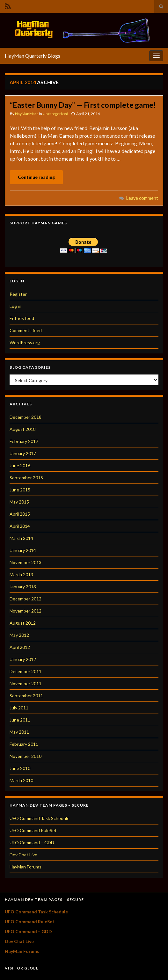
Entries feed (22, 318)
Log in (15, 306)
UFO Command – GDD (32, 842)
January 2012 (23, 659)
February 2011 (24, 744)
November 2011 (26, 683)
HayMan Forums (26, 867)
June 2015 (20, 490)
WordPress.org (25, 342)
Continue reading (36, 177)
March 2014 (21, 538)
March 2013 (21, 574)
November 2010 (26, 756)
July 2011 (19, 708)
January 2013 (23, 587)
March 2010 (21, 780)
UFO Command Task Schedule (40, 818)
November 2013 (26, 562)
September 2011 (26, 696)
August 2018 (23, 429)
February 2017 (24, 441)
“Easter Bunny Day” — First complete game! (83, 105)
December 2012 (26, 599)
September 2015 (26, 478)
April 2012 (20, 647)
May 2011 (19, 732)
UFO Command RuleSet (33, 830)
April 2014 (20, 526)
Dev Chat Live (23, 855)
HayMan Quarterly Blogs (33, 56)
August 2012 (23, 623)
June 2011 (20, 720)
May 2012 (19, 635)
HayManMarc (27, 114)
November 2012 (26, 611)
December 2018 (26, 417)
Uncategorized (55, 114)
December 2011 (26, 671)
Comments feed (26, 330)
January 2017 (23, 453)
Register (18, 294)
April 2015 (20, 514)
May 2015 (19, 502)
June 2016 (20, 465)
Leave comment (142, 198)
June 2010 (20, 768)
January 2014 (23, 550)
